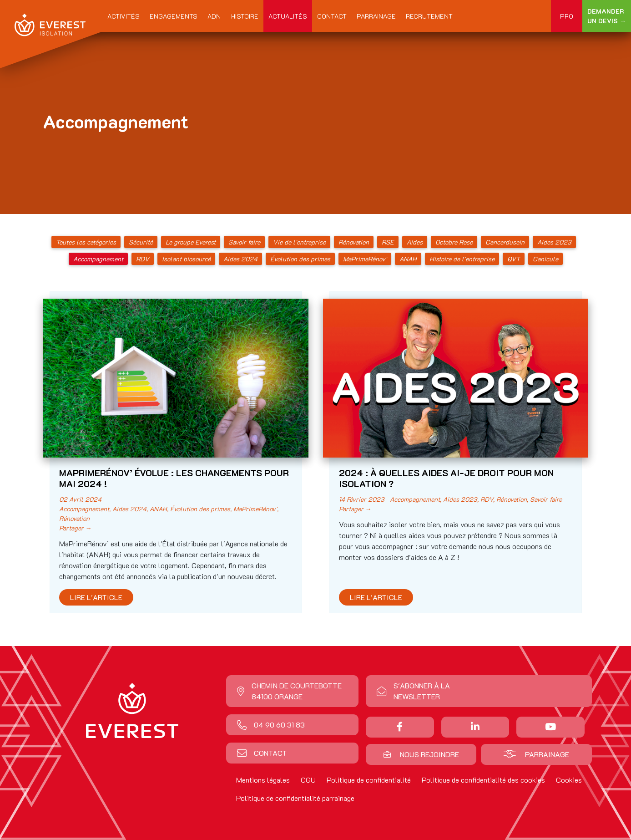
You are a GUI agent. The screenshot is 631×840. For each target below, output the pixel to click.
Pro (567, 16)
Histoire (245, 16)
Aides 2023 (554, 242)
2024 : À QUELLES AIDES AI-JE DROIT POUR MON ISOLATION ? (446, 478)
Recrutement (429, 16)
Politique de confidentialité (369, 780)
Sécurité (141, 242)
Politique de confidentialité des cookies (483, 780)
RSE (388, 242)
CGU (308, 780)
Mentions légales (263, 780)
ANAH (408, 259)
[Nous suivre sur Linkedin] (475, 727)
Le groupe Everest (191, 242)
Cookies (569, 780)
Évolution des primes (300, 259)
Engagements (174, 16)
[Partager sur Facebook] (400, 727)
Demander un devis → (607, 16)
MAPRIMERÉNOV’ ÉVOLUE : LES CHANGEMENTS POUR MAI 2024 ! (174, 478)
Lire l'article (96, 597)
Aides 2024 (240, 259)
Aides (415, 242)
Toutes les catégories (86, 242)
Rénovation (354, 242)
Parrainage (376, 16)
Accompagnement (98, 259)
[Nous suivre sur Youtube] (550, 727)
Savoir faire (244, 242)
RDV (143, 259)
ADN (214, 16)
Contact (332, 16)
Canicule (545, 259)
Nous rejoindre (421, 754)
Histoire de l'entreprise (462, 259)
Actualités (288, 16)
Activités (124, 16)
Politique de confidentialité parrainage (295, 798)
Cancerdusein (505, 242)
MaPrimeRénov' (365, 259)
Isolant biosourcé (186, 259)
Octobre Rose (454, 242)
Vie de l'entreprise (299, 242)
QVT (514, 259)
